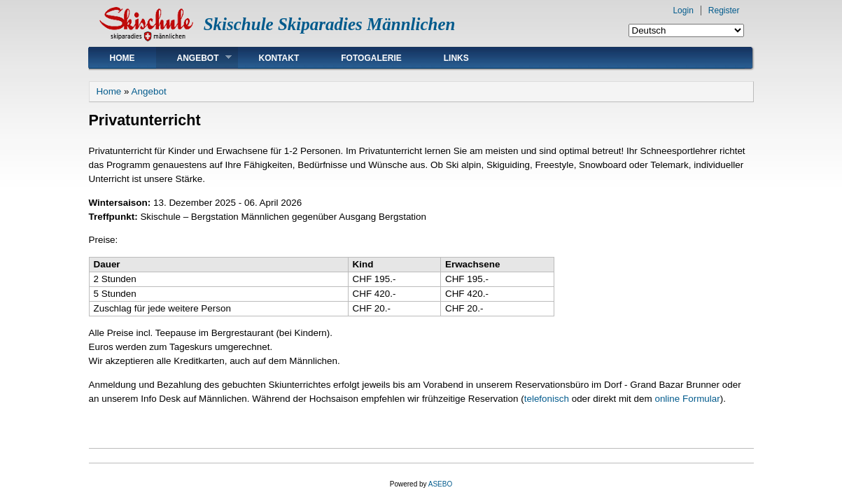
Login (683, 10)
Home (122, 58)
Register (724, 10)
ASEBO (440, 484)
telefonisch (547, 399)
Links (456, 58)
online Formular (687, 399)
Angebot (194, 58)
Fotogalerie (371, 58)
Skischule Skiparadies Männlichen (330, 24)
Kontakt (279, 58)
